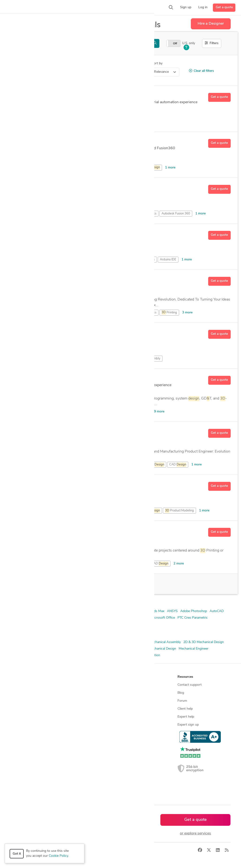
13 (57, 392)
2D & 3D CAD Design (26, 642)
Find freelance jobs (81, 693)
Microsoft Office (163, 618)
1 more (170, 168)
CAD (143, 122)
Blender (105, 618)
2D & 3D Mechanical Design (204, 642)
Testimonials (131, 709)
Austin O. (51, 432)
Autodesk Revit (86, 618)
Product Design (59, 655)
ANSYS (172, 611)
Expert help (186, 717)
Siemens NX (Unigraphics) (30, 624)
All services (21, 741)
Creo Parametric (137, 618)
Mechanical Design (162, 649)
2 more (179, 564)
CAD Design (102, 649)
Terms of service (134, 725)
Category (17, 63)
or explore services (195, 834)
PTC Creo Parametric (193, 618)
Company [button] (130, 677)
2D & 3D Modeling (24, 649)
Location (98, 63)
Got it (17, 854)
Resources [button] (185, 677)
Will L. (48, 531)
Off (175, 44)
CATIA (118, 618)
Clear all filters (201, 71)
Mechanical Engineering (28, 655)
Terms (98, 851)
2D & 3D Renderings (55, 649)
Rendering (135, 655)
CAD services (22, 709)
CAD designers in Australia (87, 773)
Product (147, 511)
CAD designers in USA (84, 749)
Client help (185, 709)
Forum (182, 701)
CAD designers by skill (84, 741)
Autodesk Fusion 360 (102, 168)
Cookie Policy (58, 856)
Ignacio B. (52, 96)
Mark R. (49, 142)
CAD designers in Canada (86, 757)
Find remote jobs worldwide (88, 717)
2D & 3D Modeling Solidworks (33, 611)
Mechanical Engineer (194, 649)
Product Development (89, 655)
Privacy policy (132, 733)
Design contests (24, 701)
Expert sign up (188, 725)
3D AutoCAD (116, 611)
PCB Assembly (150, 359)
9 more (159, 412)
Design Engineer (126, 649)
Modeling (100, 358)
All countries (76, 781)
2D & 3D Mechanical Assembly (158, 642)
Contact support (190, 685)
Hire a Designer (211, 24)
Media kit (129, 701)
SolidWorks (78, 624)
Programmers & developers (32, 725)
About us (129, 685)
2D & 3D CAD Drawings (62, 642)
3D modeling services (28, 717)
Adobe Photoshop (194, 611)
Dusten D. (52, 188)
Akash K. (51, 280)
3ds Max (158, 611)
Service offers (77, 701)
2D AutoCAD (67, 611)
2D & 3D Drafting (121, 642)
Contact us (130, 717)
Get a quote (224, 7)
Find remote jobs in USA (85, 725)
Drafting (90, 564)
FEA (143, 649)
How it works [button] (23, 677)
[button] (58, 8)
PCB (152, 168)
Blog (181, 693)
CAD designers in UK (83, 765)
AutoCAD (142, 412)
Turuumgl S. (54, 333)
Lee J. (47, 234)
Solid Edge (59, 624)
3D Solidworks (139, 611)
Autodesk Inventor (58, 618)
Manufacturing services (29, 733)
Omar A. (50, 485)
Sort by (157, 63)
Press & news (132, 693)
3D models (75, 733)
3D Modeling (82, 649)
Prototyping (116, 655)
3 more (187, 313)
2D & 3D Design (94, 642)
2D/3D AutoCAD (91, 611)
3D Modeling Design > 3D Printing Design (50, 72)
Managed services (25, 693)
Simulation (152, 655)
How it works (23, 685)
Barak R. (50, 379)
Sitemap (73, 789)
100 (53, 584)
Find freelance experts (83, 685)
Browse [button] (73, 677)
